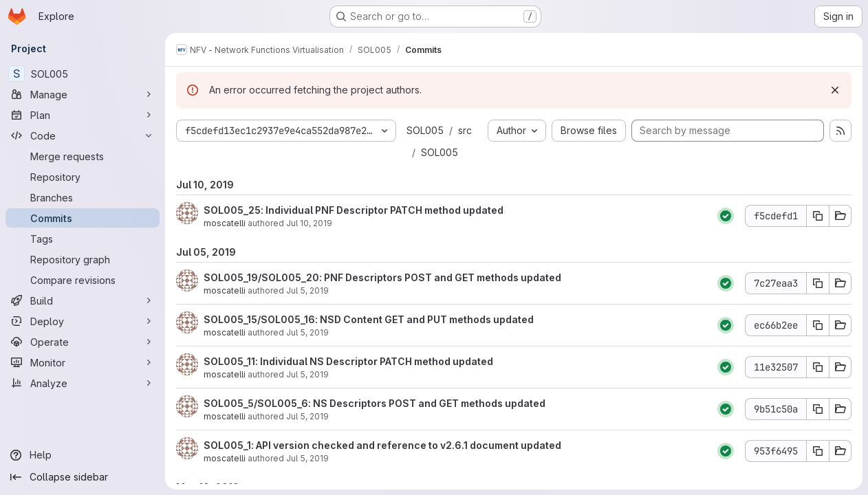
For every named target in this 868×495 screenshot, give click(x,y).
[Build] (83, 300)
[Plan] (83, 115)
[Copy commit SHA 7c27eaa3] (818, 283)
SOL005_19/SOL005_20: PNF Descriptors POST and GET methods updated (382, 277)
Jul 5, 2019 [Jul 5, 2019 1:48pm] (307, 332)
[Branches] (83, 197)
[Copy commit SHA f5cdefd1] (818, 216)
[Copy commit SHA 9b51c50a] (818, 409)
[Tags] (83, 239)
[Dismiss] (835, 90)
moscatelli (225, 223)
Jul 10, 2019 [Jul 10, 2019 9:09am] (309, 223)
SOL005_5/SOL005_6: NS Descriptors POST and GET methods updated (375, 403)
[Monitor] (83, 362)
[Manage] (83, 94)
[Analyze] (83, 383)
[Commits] (83, 218)
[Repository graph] (83, 259)
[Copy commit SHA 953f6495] (818, 451)
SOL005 (425, 130)
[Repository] (83, 177)
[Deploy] (83, 321)
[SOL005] (83, 74)
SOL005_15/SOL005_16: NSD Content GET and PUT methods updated (369, 319)
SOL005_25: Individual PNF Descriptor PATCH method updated (354, 210)
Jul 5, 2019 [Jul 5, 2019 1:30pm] (307, 458)
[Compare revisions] (83, 280)
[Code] (83, 135)
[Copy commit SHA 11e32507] (818, 367)
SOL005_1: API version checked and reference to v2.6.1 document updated (382, 445)
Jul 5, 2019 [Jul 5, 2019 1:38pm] (307, 416)
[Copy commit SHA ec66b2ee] (818, 325)
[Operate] (83, 342)
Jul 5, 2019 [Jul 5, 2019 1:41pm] (307, 374)
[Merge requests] (83, 156)
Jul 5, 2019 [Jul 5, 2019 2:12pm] (307, 290)
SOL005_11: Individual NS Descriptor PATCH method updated (348, 361)
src (465, 130)
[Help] (83, 455)
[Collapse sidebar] (83, 477)
